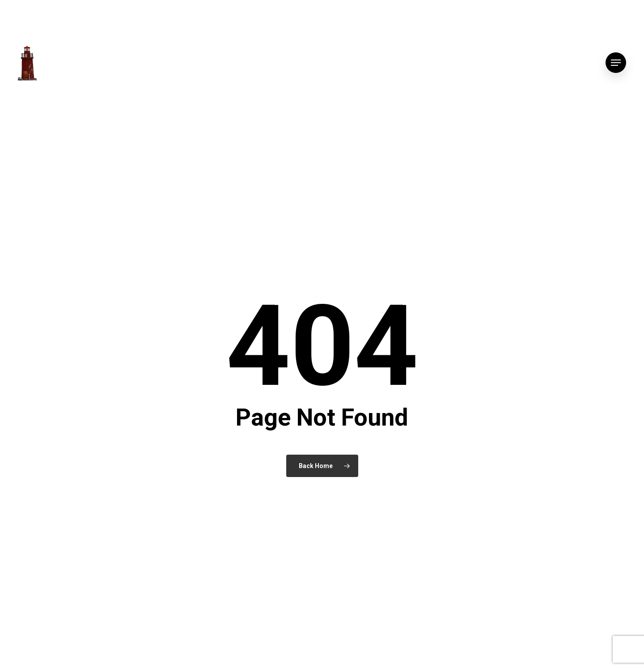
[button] (616, 63)
